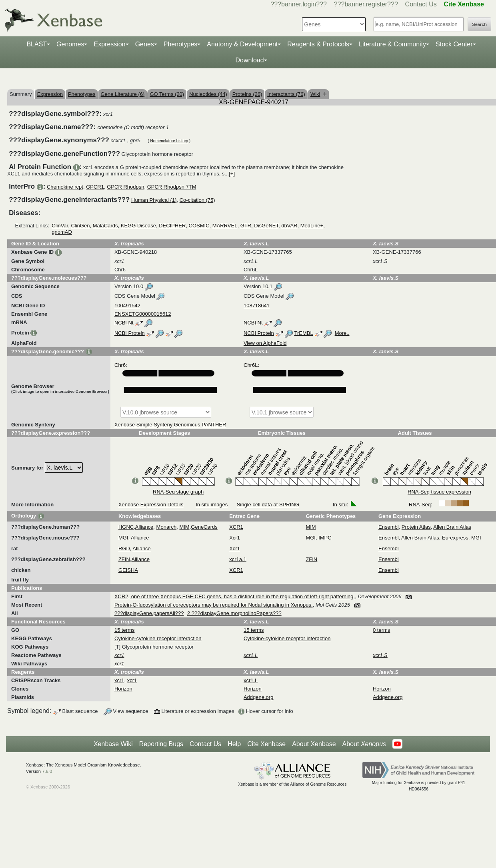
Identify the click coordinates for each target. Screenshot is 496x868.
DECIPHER (172, 226)
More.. (342, 333)
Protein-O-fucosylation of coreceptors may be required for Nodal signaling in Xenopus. (214, 605)
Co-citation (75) (197, 200)
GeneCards (204, 527)
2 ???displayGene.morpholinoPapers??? (234, 613)
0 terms (381, 630)
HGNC (126, 527)
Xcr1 (235, 538)
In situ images (212, 505)
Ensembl (389, 527)
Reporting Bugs (161, 744)
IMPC (325, 538)
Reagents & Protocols (318, 44)
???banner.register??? (366, 4)
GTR (246, 226)
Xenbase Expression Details (151, 505)
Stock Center (454, 44)
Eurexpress (455, 538)
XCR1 (236, 527)
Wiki (319, 94)
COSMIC (199, 226)
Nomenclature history (169, 141)
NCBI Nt (124, 323)
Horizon (123, 689)
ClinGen (80, 226)
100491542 (127, 306)
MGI (123, 538)
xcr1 (119, 680)
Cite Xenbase (266, 744)
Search (479, 24)
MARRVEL (225, 226)
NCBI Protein (130, 333)
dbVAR (289, 226)
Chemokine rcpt (65, 187)
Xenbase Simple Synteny (143, 425)
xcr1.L (251, 680)
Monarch (167, 527)
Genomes (70, 44)
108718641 (257, 306)
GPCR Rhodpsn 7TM (172, 187)
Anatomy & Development (242, 44)
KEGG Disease (138, 226)
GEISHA (128, 570)
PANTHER (214, 425)
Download (249, 60)
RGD (124, 548)
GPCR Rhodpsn (125, 187)
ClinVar (60, 226)
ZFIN (124, 559)
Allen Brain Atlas (452, 527)
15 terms (125, 630)
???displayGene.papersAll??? (149, 613)
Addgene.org (258, 697)
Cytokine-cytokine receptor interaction (158, 638)
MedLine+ (312, 226)
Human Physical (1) (154, 200)
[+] (232, 174)
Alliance (144, 527)
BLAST (37, 44)
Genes (145, 44)
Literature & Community (392, 44)
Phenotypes (181, 44)
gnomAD (62, 232)
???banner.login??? (299, 4)
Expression (109, 44)
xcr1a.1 (238, 559)
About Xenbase (314, 744)
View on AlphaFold (265, 343)
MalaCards (105, 226)
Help (234, 744)
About (364, 744)
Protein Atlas (416, 527)
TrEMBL (303, 333)
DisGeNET (266, 226)
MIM (184, 527)
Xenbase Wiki (113, 744)
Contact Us (421, 4)
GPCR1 (95, 187)
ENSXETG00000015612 (143, 314)
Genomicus (187, 425)
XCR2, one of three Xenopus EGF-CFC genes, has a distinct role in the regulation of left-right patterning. (235, 596)
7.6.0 (47, 771)
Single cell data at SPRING (268, 505)
